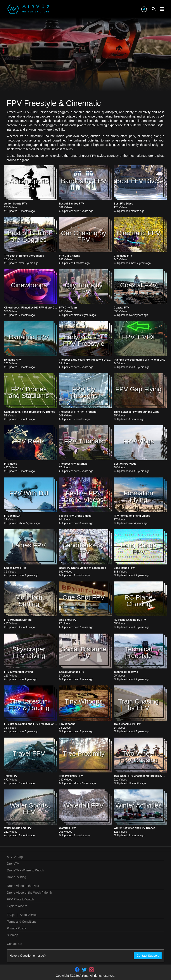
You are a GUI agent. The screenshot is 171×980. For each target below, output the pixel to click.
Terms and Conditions (22, 922)
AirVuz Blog (15, 857)
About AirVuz (28, 915)
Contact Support (148, 956)
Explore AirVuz (17, 906)
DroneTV (13, 864)
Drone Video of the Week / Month (30, 893)
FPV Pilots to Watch (21, 899)
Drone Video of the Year (23, 886)
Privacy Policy (16, 928)
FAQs (11, 915)
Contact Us (15, 944)
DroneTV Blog (17, 877)
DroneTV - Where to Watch (25, 870)
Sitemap (13, 935)
